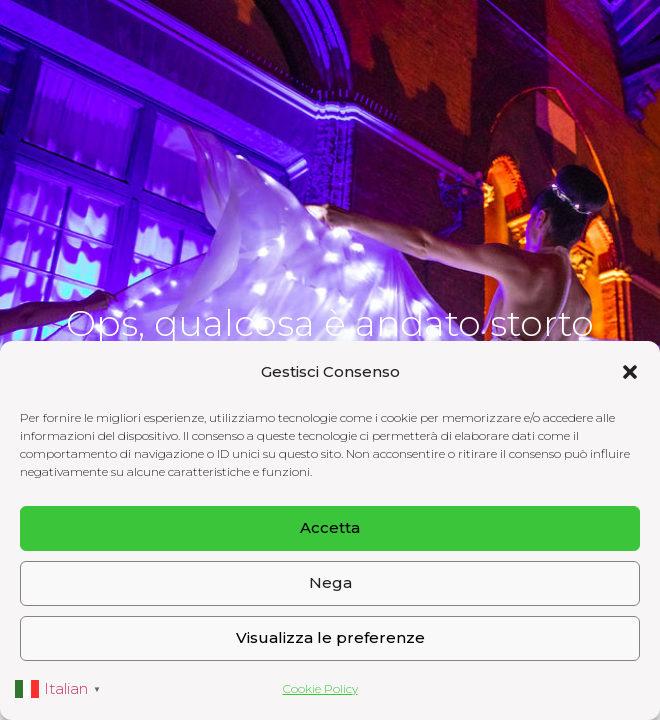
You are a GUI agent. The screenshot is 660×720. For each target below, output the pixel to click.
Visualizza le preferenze (330, 637)
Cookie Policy (320, 688)
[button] (630, 372)
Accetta (330, 527)
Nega (330, 582)
